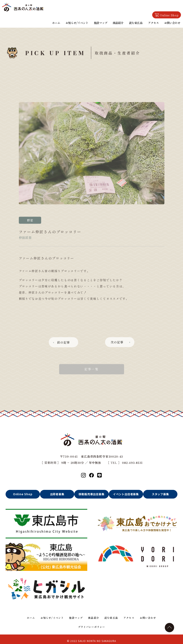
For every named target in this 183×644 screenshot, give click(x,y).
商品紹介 (119, 22)
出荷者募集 (57, 494)
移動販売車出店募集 (92, 494)
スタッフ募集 (160, 494)
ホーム (58, 22)
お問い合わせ (172, 22)
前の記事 (65, 354)
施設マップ (102, 22)
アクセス (154, 22)
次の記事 (118, 354)
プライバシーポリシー (91, 626)
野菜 (30, 232)
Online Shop (167, 15)
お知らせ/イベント (79, 22)
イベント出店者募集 (126, 494)
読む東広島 (136, 22)
